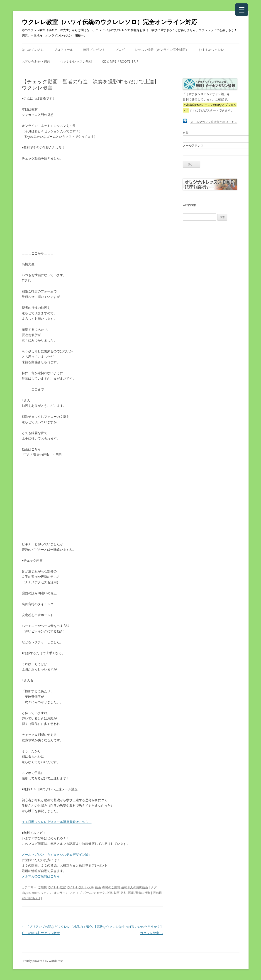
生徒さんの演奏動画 (135, 887)
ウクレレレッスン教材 (76, 61)
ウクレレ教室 (57, 887)
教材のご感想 (111, 887)
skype (26, 893)
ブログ (120, 50)
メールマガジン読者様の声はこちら (214, 122)
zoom (35, 893)
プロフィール (63, 50)
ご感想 (42, 887)
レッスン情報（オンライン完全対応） (162, 50)
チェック (99, 893)
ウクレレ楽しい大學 (80, 887)
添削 (131, 893)
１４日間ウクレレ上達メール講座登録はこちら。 (57, 822)
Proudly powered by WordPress (42, 961)
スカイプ (76, 893)
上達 (109, 893)
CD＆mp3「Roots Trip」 (122, 61)
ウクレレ (46, 893)
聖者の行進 (143, 893)
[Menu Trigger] (242, 10)
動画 (98, 887)
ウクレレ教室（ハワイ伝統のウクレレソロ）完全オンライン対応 (109, 22)
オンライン (61, 893)
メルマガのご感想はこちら (41, 876)
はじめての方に (33, 50)
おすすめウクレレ (211, 50)
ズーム (87, 893)
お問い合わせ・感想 (36, 61)
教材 (124, 893)
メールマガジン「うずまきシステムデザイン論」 (57, 854)
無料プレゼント (94, 50)
